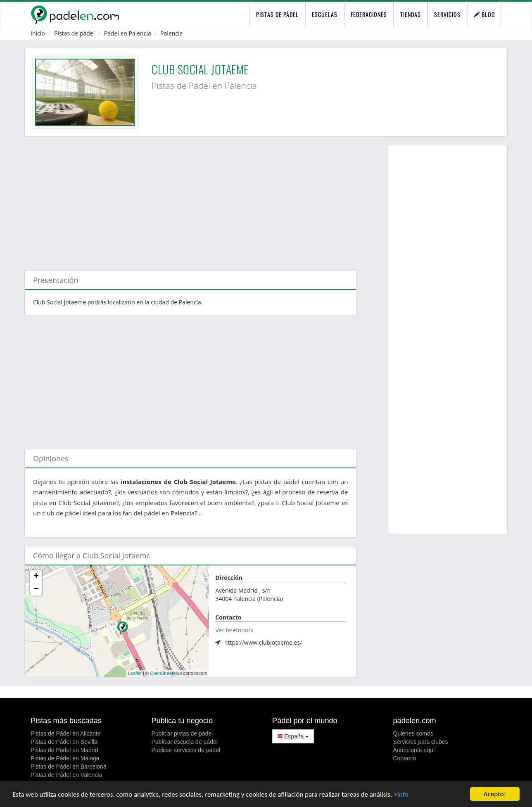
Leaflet (135, 673)
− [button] (36, 589)
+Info (401, 795)
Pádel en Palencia (128, 33)
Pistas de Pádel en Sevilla (64, 742)
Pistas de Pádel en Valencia (66, 775)
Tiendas (411, 14)
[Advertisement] (190, 199)
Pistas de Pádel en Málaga (65, 758)
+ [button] (36, 577)
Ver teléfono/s (234, 630)
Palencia (171, 33)
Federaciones (369, 14)
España (293, 736)
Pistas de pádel (74, 33)
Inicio (38, 33)
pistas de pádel (277, 14)
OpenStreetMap (166, 673)
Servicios (447, 14)
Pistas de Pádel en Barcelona (69, 767)
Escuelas (325, 14)
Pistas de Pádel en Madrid (64, 750)
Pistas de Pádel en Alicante (66, 733)
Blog (484, 14)
